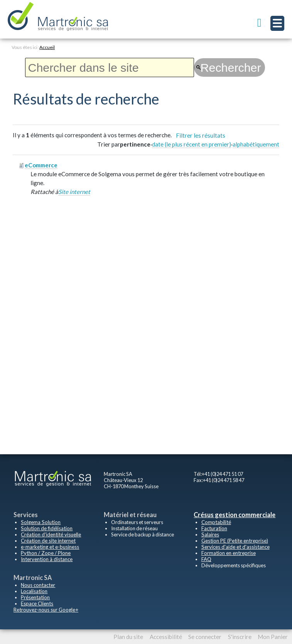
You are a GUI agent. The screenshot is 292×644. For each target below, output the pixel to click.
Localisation (34, 591)
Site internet (74, 191)
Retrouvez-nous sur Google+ (45, 610)
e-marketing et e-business (49, 547)
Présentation (35, 597)
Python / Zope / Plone (45, 553)
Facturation (214, 528)
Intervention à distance (46, 559)
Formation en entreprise (228, 553)
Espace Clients (37, 604)
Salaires (210, 534)
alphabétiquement (256, 144)
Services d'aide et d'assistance (234, 547)
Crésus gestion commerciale (234, 515)
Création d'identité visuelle (50, 534)
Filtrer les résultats (201, 135)
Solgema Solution (40, 522)
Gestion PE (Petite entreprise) (233, 541)
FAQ (206, 559)
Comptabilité (216, 522)
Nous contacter (37, 585)
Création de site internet (47, 541)
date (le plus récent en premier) (192, 144)
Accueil (47, 47)
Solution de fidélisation (46, 528)
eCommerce (41, 165)
